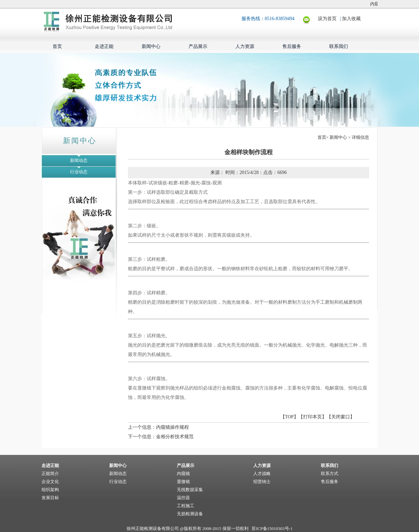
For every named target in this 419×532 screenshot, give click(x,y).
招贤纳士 (262, 482)
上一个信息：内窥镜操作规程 (158, 427)
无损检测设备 (190, 514)
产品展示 (198, 46)
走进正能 (104, 46)
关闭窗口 (341, 417)
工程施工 (186, 506)
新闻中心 (151, 46)
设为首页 (329, 19)
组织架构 (50, 490)
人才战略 (262, 474)
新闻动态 (79, 160)
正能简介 (50, 474)
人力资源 (245, 46)
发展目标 (50, 498)
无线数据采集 (190, 490)
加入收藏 (351, 19)
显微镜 (183, 482)
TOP (289, 417)
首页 (57, 46)
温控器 (183, 498)
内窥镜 (183, 474)
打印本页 (312, 417)
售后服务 (292, 46)
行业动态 (79, 172)
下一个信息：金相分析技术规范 (161, 437)
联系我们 (339, 46)
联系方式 (330, 474)
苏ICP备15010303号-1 (272, 528)
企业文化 (50, 482)
